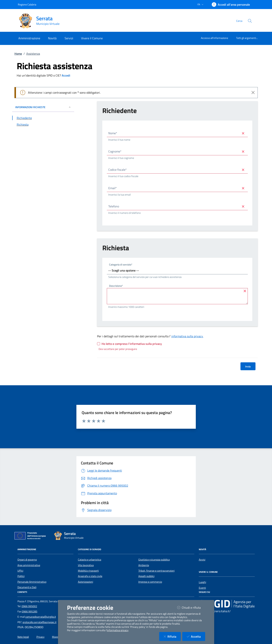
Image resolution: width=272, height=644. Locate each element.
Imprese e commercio (150, 582)
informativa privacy (118, 630)
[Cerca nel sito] (250, 21)
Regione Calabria (27, 4)
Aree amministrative (29, 565)
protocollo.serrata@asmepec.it (40, 622)
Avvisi (202, 560)
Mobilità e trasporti (88, 571)
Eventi (202, 588)
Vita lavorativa (86, 565)
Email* (113, 188)
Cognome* (115, 151)
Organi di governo (27, 560)
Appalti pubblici (146, 576)
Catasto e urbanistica (90, 560)
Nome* (113, 133)
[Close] (253, 93)
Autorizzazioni (86, 582)
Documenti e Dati (27, 587)
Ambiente (144, 565)
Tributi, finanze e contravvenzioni (156, 571)
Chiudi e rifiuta (191, 607)
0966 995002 (29, 606)
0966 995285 (30, 611)
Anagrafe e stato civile (90, 576)
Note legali (23, 637)
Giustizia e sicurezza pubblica (154, 560)
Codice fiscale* (118, 170)
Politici (21, 576)
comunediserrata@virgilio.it (41, 617)
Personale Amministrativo (32, 582)
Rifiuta (172, 636)
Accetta (196, 636)
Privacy (40, 637)
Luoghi (202, 582)
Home (18, 54)
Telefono (114, 206)
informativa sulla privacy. (187, 336)
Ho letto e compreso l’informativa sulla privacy (132, 344)
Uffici (20, 571)
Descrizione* (116, 286)
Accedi (66, 75)
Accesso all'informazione (214, 38)
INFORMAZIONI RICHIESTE (43, 107)
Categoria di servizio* (121, 265)
